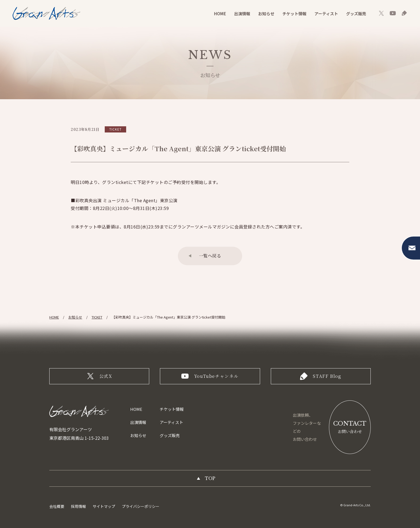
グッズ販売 (356, 14)
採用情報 (78, 506)
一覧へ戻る (210, 256)
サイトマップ (104, 506)
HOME (220, 14)
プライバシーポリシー (141, 506)
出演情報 (242, 14)
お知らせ (266, 14)
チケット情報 (294, 14)
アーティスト (326, 14)
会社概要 (57, 506)
